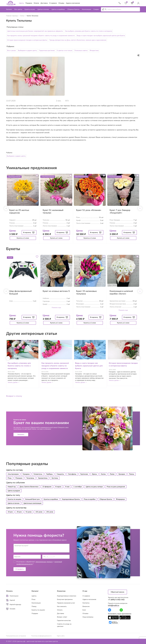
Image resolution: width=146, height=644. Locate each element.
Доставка (44, 3)
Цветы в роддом (14, 491)
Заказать (21, 435)
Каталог (9, 9)
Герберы (49, 474)
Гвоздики (26, 474)
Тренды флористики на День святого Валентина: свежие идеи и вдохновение (78, 40)
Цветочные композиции (32, 503)
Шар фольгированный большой (20, 292)
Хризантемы (43, 478)
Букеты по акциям (15, 499)
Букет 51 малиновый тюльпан (53, 211)
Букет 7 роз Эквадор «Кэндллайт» (120, 211)
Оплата (36, 3)
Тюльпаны (30, 478)
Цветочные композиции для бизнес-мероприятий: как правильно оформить (35, 31)
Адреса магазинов (73, 3)
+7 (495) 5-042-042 (116, 600)
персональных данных (44, 562)
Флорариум (120, 499)
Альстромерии (13, 474)
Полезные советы (81, 51)
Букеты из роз (30, 9)
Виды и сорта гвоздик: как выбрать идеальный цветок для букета (101, 36)
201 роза (50, 512)
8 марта (58, 487)
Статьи (22, 16)
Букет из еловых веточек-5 (56, 291)
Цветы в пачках (43, 9)
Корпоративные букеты (71, 499)
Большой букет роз (33, 499)
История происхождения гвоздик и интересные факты (27, 40)
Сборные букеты (73, 9)
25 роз (19, 512)
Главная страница (12, 16)
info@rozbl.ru (114, 605)
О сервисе (53, 3)
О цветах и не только (65, 51)
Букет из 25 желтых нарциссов (19, 211)
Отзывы (61, 3)
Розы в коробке (90, 499)
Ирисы (94, 474)
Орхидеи (122, 474)
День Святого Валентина (29, 487)
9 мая (67, 487)
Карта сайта (61, 636)
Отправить (20, 569)
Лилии (112, 474)
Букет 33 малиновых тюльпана (86, 292)
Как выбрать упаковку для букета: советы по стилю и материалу (89, 31)
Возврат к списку (14, 396)
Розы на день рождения (116, 487)
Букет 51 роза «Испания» (89, 210)
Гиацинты (60, 474)
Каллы (103, 474)
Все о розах (12, 51)
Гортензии (84, 474)
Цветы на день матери (94, 487)
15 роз (10, 512)
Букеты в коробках (51, 499)
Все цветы (18, 9)
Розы (10, 478)
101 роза (39, 512)
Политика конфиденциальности (41, 636)
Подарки (29, 3)
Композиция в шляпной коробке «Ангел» (121, 292)
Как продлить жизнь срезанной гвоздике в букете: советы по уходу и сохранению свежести (41, 36)
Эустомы (55, 478)
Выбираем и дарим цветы (28, 51)
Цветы (21, 3)
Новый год (12, 487)
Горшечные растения (47, 51)
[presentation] (8, 358)
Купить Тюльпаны (32, 16)
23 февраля (47, 487)
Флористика (94, 51)
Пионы (132, 474)
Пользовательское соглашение (16, 636)
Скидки (96, 9)
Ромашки (19, 478)
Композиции (86, 9)
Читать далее (14, 382)
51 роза (29, 512)
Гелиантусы (38, 474)
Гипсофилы (72, 474)
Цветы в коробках (58, 9)
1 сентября (78, 487)
